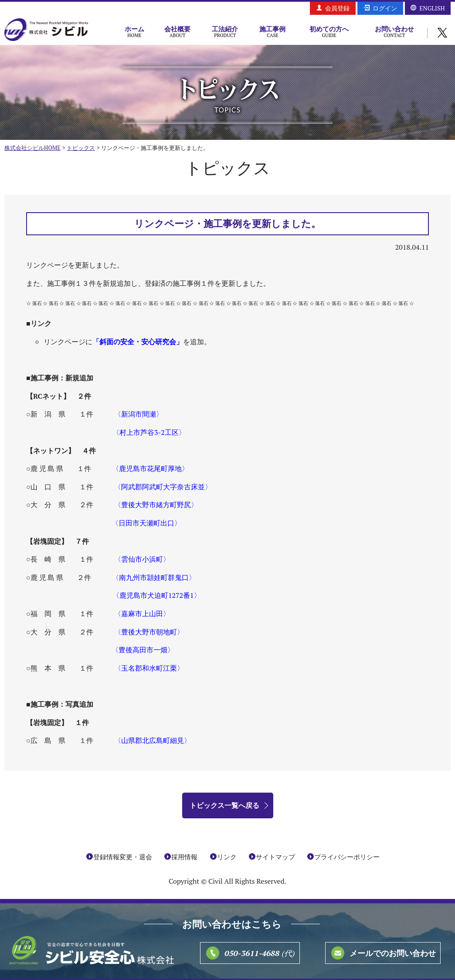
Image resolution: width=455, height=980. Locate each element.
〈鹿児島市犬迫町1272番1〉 (157, 595)
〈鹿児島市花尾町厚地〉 (150, 468)
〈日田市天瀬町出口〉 (146, 523)
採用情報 (184, 857)
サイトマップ (275, 857)
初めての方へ (329, 31)
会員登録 (337, 8)
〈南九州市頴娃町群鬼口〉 (154, 577)
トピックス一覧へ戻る (224, 805)
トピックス (81, 148)
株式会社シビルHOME (32, 148)
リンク (227, 857)
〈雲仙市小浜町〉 (142, 559)
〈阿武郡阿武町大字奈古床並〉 (163, 487)
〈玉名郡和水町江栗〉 (149, 668)
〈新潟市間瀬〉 (139, 414)
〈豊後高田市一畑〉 (143, 650)
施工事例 (273, 31)
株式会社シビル (46, 30)
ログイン (385, 8)
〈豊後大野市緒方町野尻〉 (156, 505)
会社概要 (178, 31)
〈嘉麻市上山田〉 (142, 614)
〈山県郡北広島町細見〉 (153, 740)
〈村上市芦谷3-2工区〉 (149, 432)
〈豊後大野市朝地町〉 (149, 632)
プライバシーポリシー (347, 857)
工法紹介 (225, 31)
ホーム (134, 31)
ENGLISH (432, 8)
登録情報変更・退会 (123, 857)
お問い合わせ (394, 31)
